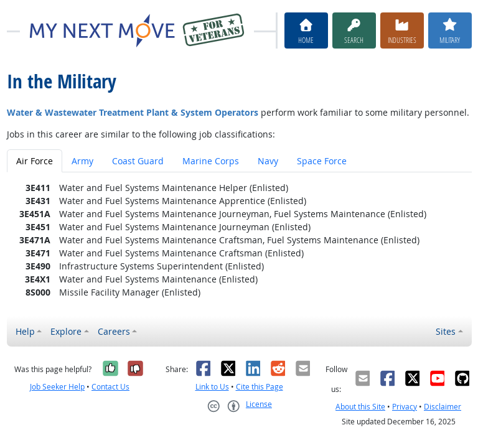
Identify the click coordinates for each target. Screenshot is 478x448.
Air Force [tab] (35, 161)
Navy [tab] (268, 161)
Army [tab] (82, 161)
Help (25, 331)
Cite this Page (260, 387)
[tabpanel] (239, 240)
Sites (446, 331)
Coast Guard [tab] (138, 161)
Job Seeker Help (57, 387)
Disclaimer (443, 407)
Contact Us (110, 387)
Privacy (405, 407)
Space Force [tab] (322, 161)
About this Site (360, 407)
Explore (66, 331)
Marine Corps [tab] (211, 161)
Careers (114, 331)
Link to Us (212, 387)
